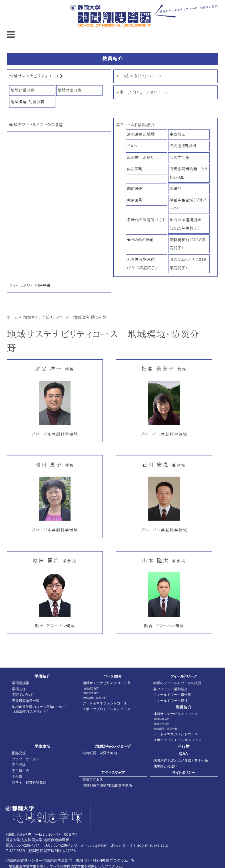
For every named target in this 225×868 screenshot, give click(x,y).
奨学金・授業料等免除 (29, 782)
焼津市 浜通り (140, 157)
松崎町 (175, 189)
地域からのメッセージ (113, 746)
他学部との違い (165, 766)
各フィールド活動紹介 (135, 125)
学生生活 (42, 746)
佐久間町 (135, 169)
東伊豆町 (135, 200)
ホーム (12, 317)
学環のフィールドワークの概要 (36, 125)
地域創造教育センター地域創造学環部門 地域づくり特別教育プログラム (70, 860)
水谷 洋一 (55, 369)
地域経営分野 (23, 90)
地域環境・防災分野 (28, 102)
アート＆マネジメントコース (139, 76)
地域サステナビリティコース (36, 76)
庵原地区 (177, 134)
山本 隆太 (164, 561)
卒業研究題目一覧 (26, 701)
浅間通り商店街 (183, 146)
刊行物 (184, 746)
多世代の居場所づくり (145, 220)
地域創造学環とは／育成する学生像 (181, 760)
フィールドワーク (184, 676)
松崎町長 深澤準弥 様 (100, 753)
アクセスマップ (113, 773)
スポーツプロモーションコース (142, 92)
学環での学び (22, 695)
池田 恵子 (55, 465)
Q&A (183, 753)
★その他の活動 (140, 240)
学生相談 (19, 765)
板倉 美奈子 (164, 369)
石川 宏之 (164, 465)
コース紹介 (113, 676)
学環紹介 (42, 676)
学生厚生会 (21, 771)
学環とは (19, 689)
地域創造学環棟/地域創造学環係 (107, 785)
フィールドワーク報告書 (30, 285)
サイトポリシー (184, 773)
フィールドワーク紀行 (170, 701)
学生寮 (17, 776)
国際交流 (19, 753)
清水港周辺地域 (141, 134)
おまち (132, 146)
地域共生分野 (70, 90)
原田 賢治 (55, 561)
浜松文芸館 (179, 157)
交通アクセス (93, 779)
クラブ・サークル (26, 759)
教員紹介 (184, 707)
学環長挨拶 (21, 683)
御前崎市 (135, 189)
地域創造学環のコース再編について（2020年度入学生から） (39, 709)
